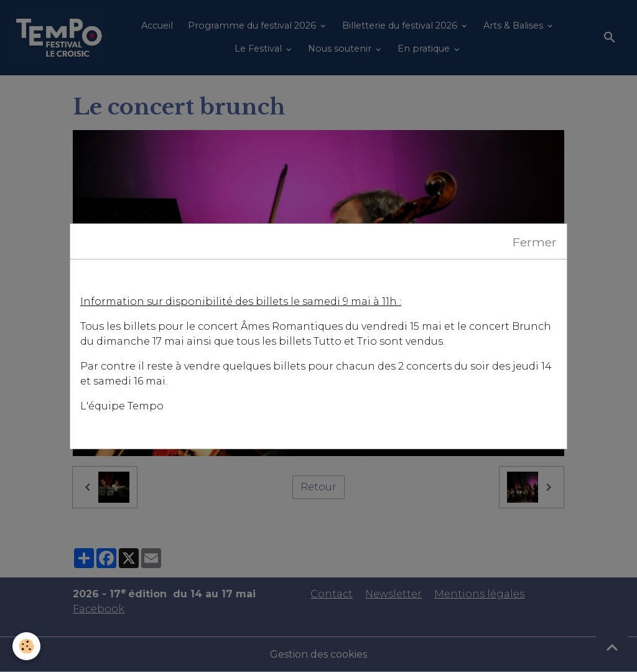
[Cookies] (26, 646)
